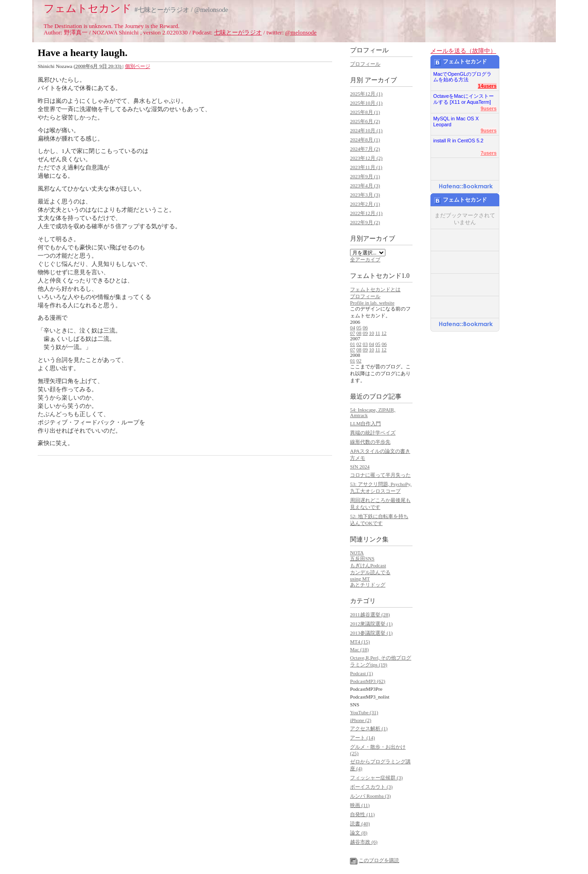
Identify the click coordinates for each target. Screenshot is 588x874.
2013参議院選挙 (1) (371, 633)
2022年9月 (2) (365, 222)
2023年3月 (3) (365, 195)
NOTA (357, 553)
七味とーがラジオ (238, 32)
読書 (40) (360, 823)
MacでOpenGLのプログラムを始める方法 (462, 75)
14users (487, 86)
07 (353, 333)
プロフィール (365, 64)
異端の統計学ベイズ (373, 433)
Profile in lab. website (372, 303)
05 (359, 327)
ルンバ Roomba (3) (370, 796)
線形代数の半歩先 (370, 442)
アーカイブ (381, 80)
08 (359, 333)
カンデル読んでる (370, 572)
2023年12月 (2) (366, 158)
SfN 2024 (360, 467)
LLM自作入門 (365, 423)
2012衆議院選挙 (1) (371, 624)
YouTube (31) (364, 712)
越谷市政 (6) (364, 842)
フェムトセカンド (88, 8)
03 (365, 344)
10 (371, 333)
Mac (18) (359, 649)
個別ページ (138, 66)
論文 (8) (359, 833)
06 (365, 327)
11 (378, 333)
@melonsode (301, 32)
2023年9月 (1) (365, 176)
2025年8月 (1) (365, 112)
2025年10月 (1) (366, 103)
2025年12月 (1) (366, 94)
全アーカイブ (365, 259)
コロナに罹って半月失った (380, 475)
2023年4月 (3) (365, 186)
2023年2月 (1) (365, 204)
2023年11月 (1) (366, 167)
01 (353, 344)
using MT (360, 579)
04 (353, 327)
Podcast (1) (362, 673)
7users (489, 153)
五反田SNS (362, 558)
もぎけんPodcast (368, 565)
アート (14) (362, 738)
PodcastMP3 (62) (368, 681)
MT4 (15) (360, 642)
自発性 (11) (362, 814)
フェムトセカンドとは (375, 289)
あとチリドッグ (368, 585)
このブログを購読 (379, 860)
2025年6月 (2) (365, 121)
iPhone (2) (361, 720)
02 (359, 344)
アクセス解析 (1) (369, 728)
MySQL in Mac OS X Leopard (456, 120)
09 (365, 333)
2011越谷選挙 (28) (370, 615)
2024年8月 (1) (365, 140)
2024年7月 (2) (365, 149)
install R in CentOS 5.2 (458, 141)
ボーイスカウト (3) (371, 787)
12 (384, 333)
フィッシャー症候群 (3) (376, 778)
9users (489, 108)
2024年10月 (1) (366, 130)
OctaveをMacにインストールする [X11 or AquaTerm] (464, 97)
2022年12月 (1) (366, 213)
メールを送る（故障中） (463, 51)
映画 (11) (360, 805)
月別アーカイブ (373, 239)
